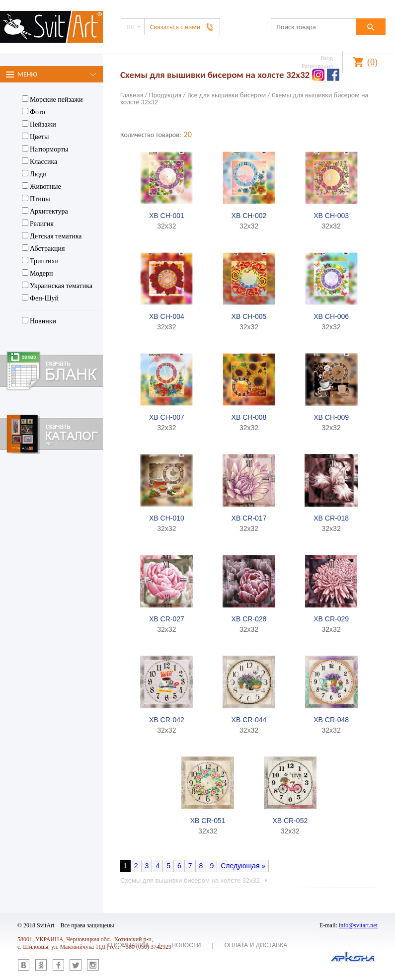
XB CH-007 (167, 417)
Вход (327, 58)
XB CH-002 (249, 216)
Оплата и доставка (256, 945)
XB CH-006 (331, 316)
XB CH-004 (167, 316)
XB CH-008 (249, 417)
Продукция (165, 95)
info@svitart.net (358, 925)
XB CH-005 (249, 316)
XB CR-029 (331, 619)
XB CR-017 (249, 518)
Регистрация (317, 66)
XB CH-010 (167, 518)
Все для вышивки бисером (227, 95)
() (372, 62)
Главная (132, 95)
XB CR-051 (208, 821)
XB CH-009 (331, 417)
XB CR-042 (167, 720)
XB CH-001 (167, 216)
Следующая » (243, 866)
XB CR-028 (249, 619)
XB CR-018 (331, 518)
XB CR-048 (331, 720)
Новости (186, 945)
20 (188, 134)
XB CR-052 (290, 821)
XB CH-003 (331, 216)
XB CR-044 (249, 720)
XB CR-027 (167, 619)
